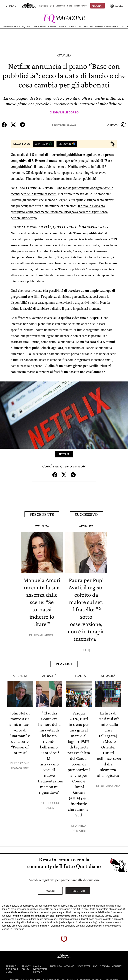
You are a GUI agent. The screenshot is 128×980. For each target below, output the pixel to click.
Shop (69, 6)
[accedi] (117, 6)
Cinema (52, 26)
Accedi (50, 891)
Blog (52, 6)
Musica (63, 26)
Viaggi (73, 26)
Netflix (64, 454)
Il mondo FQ (81, 6)
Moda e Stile (86, 26)
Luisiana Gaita (110, 786)
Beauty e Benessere (107, 26)
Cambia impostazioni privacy (40, 969)
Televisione (39, 26)
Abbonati (98, 6)
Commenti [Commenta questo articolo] (116, 125)
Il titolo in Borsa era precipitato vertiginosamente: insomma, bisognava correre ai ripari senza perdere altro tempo (59, 212)
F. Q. (88, 650)
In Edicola (43, 6)
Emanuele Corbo (66, 113)
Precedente (42, 514)
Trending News (11, 26)
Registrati (78, 891)
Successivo (86, 514)
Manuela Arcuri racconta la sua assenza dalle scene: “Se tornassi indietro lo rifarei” (42, 602)
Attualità (64, 56)
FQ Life (26, 26)
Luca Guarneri (44, 635)
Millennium (60, 6)
